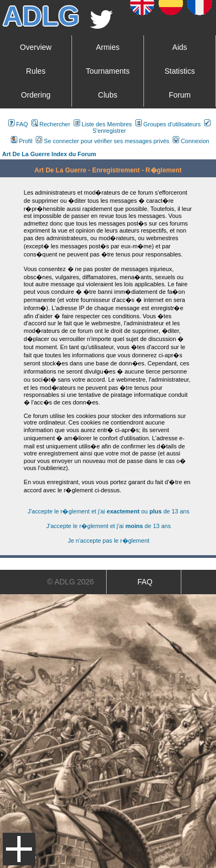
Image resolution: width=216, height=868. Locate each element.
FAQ (18, 124)
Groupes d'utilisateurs (168, 124)
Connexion (191, 141)
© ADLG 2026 (71, 582)
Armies (108, 47)
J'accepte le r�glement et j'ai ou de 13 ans (109, 511)
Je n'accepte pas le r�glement (109, 541)
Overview (36, 47)
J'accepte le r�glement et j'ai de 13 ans (109, 526)
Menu (19, 849)
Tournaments (108, 71)
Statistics (180, 71)
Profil (22, 141)
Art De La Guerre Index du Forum (49, 154)
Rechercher (51, 124)
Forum (180, 95)
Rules (36, 71)
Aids (179, 47)
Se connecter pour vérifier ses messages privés (103, 141)
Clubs (108, 95)
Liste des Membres (103, 124)
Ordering (36, 95)
